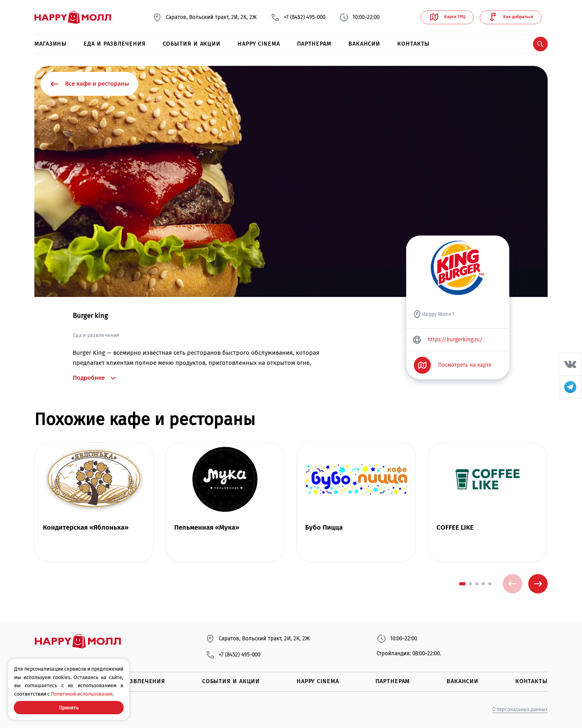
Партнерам (314, 44)
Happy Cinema (259, 44)
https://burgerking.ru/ (447, 340)
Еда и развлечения (115, 44)
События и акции (192, 44)
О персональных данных (520, 709)
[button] (462, 584)
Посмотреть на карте (453, 365)
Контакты (413, 44)
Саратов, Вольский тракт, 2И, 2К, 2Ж (205, 17)
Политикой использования (82, 694)
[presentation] (512, 584)
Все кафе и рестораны (89, 84)
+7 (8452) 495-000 (298, 17)
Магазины (51, 44)
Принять (69, 708)
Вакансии (364, 44)
